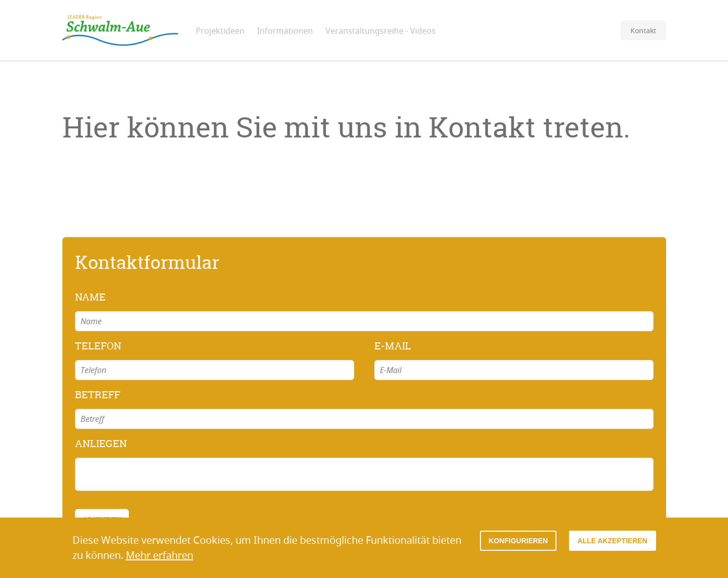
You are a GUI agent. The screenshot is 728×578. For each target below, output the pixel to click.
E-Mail (393, 346)
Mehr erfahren (159, 555)
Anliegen (101, 443)
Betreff (98, 394)
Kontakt (643, 30)
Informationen (285, 31)
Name (90, 297)
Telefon (98, 346)
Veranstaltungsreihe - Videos (381, 31)
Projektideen (220, 31)
